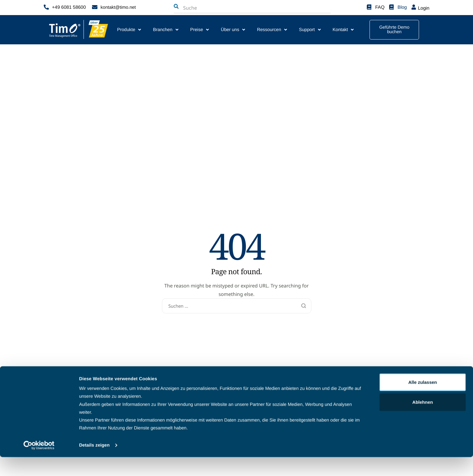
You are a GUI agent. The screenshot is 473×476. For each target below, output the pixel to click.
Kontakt (343, 30)
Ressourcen (272, 30)
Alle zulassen (422, 401)
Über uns (233, 30)
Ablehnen (423, 421)
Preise (200, 30)
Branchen (165, 30)
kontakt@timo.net (118, 7)
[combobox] (213, 8)
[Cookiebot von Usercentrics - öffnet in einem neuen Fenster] (39, 464)
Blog (402, 7)
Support (310, 30)
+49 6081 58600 (68, 7)
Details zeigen (94, 464)
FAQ (380, 7)
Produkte (129, 30)
